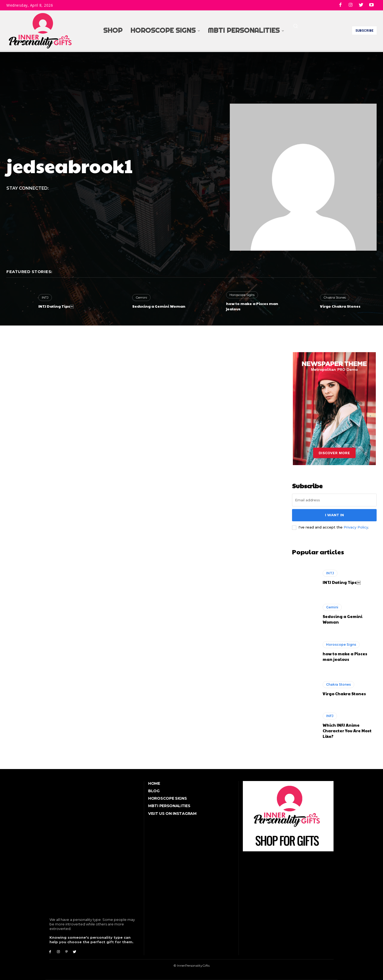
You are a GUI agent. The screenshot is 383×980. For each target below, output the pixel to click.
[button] (295, 26)
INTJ (45, 297)
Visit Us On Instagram (172, 814)
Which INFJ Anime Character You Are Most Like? (347, 731)
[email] (334, 500)
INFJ (330, 716)
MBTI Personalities (169, 806)
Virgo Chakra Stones (340, 306)
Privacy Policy (356, 527)
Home (154, 783)
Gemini (141, 297)
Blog (154, 791)
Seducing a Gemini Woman (159, 306)
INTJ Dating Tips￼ (56, 306)
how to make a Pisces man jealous (252, 306)
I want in (334, 515)
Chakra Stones (335, 297)
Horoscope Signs (242, 295)
